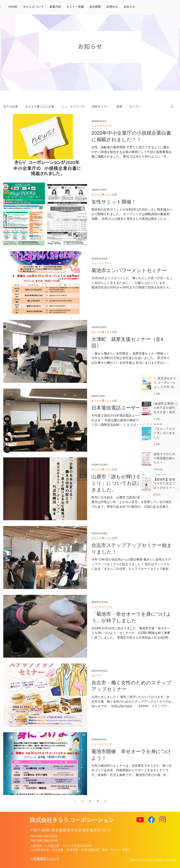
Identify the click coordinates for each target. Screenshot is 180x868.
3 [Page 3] (98, 801)
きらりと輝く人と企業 (40, 107)
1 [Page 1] (82, 801)
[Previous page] (75, 801)
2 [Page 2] (90, 801)
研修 (119, 107)
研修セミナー (101, 107)
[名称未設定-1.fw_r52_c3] (7, 419)
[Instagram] (7, 449)
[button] (172, 107)
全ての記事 (11, 107)
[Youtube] (140, 820)
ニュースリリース (73, 107)
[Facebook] (151, 820)
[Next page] (105, 801)
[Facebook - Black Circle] (7, 429)
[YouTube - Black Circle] (7, 439)
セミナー (135, 107)
